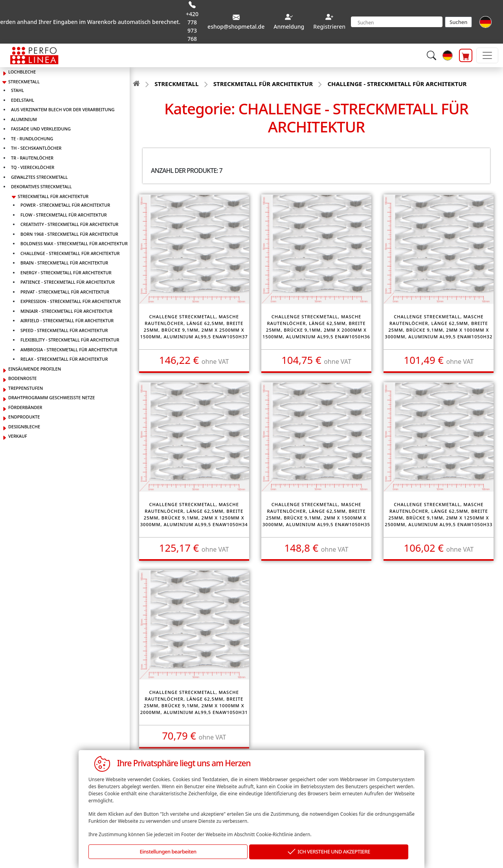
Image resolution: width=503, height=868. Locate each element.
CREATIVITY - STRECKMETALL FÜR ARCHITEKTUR (69, 224)
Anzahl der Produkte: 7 (187, 171)
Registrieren (329, 27)
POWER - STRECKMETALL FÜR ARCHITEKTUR (65, 205)
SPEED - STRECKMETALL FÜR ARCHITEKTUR (64, 330)
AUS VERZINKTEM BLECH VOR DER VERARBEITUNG (63, 109)
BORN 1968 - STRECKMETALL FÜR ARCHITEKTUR (69, 234)
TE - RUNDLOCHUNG (32, 139)
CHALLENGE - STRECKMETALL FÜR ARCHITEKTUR (70, 253)
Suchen (458, 22)
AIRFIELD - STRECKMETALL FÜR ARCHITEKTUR (67, 320)
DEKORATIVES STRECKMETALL (41, 186)
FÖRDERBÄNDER (25, 407)
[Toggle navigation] (487, 55)
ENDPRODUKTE (24, 417)
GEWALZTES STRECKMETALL (39, 177)
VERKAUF (18, 436)
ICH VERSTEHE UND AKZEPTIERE (329, 852)
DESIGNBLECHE (24, 427)
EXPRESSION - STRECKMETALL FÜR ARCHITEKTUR (71, 301)
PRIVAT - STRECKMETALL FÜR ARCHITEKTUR (65, 292)
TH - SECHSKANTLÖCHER (36, 148)
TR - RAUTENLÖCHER (32, 158)
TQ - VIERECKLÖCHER (33, 167)
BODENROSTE (22, 378)
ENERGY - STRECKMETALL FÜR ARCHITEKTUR (66, 273)
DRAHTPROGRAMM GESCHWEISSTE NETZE (51, 397)
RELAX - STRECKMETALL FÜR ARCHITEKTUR (64, 359)
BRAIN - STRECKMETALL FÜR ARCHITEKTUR (64, 263)
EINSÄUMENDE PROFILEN (35, 369)
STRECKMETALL (24, 82)
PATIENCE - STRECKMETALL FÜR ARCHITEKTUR (68, 282)
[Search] (397, 22)
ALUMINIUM (24, 119)
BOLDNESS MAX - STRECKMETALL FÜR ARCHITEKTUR (74, 243)
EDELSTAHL (23, 100)
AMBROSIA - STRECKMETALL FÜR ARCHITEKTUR (69, 350)
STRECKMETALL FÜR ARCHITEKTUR (53, 196)
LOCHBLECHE (22, 72)
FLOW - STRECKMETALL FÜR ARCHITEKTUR (64, 215)
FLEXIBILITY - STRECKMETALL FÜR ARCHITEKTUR (70, 340)
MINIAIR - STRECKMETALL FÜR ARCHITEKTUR (66, 311)
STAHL (17, 90)
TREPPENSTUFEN (26, 388)
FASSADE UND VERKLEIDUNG (41, 129)
